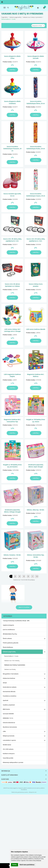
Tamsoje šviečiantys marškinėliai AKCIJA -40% (16, 621)
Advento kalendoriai (9, 723)
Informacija (6, 771)
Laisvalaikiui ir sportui (9, 740)
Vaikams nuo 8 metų (10, 669)
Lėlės (4, 731)
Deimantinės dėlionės (9, 692)
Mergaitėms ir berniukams (11, 674)
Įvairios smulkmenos (9, 630)
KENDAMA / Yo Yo (8, 718)
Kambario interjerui (9, 753)
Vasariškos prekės (8, 758)
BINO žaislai (6, 709)
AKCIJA (5, 683)
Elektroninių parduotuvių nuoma (20, 792)
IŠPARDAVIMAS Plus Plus (10, 634)
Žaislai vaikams (7, 638)
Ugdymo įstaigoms (8, 625)
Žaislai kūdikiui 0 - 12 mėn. (11, 656)
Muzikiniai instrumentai (10, 727)
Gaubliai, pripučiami (9, 705)
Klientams (5, 779)
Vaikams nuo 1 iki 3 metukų (12, 661)
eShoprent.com (33, 792)
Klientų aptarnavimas (10, 775)
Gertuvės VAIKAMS (8, 714)
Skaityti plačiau (24, 607)
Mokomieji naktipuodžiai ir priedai (13, 762)
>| (37, 576)
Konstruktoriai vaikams (10, 687)
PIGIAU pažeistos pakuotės (11, 643)
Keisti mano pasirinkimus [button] (27, 865)
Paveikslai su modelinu (10, 696)
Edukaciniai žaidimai (9, 678)
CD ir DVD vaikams (8, 749)
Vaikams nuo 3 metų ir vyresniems (15, 665)
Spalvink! (6, 700)
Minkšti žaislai (7, 745)
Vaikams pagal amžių (9, 652)
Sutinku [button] (15, 865)
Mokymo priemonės (9, 736)
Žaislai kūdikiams (8, 647)
